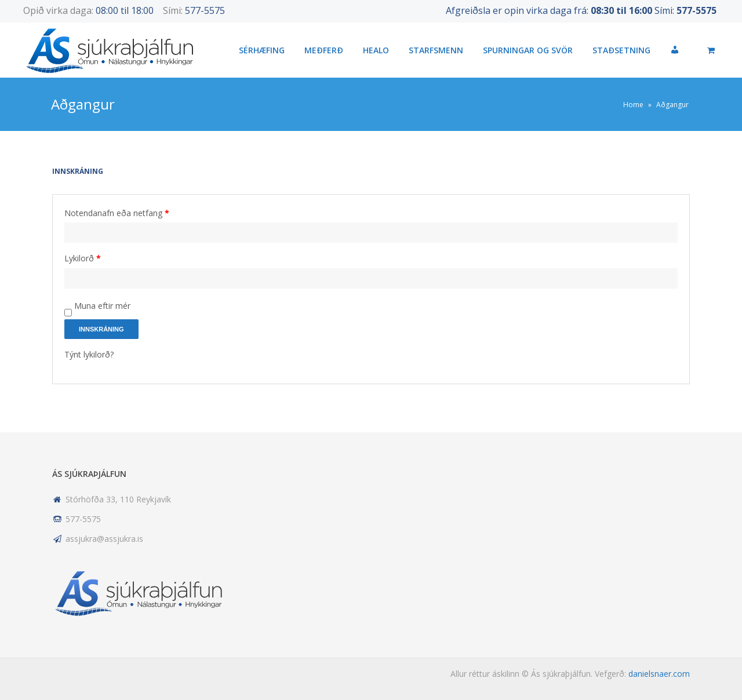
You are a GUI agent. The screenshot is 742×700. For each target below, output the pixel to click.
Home (633, 105)
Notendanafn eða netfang (117, 213)
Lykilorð (83, 258)
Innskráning (101, 329)
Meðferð (324, 50)
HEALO (376, 50)
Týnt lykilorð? (89, 354)
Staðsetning (621, 50)
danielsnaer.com (659, 674)
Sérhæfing (262, 50)
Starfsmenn (436, 50)
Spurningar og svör (528, 50)
